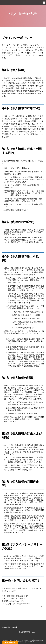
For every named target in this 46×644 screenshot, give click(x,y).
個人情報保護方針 (25, 632)
